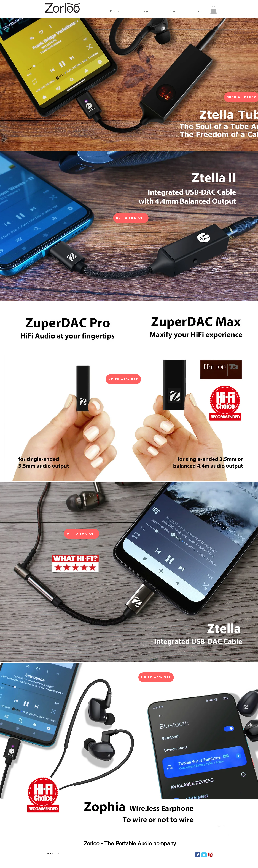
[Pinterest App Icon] (210, 855)
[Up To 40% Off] (123, 379)
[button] (213, 10)
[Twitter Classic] (204, 855)
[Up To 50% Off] (131, 218)
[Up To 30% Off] (82, 534)
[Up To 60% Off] (156, 677)
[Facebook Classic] (198, 855)
